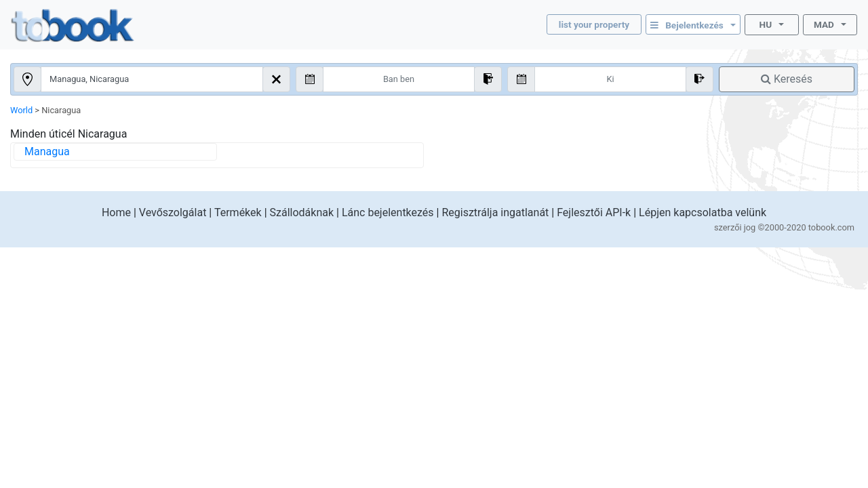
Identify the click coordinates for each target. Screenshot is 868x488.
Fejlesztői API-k (594, 212)
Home (116, 212)
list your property (594, 24)
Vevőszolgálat (173, 212)
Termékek (238, 212)
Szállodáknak (302, 212)
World (21, 110)
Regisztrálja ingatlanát (495, 212)
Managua (47, 151)
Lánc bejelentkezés (388, 212)
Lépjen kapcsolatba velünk (703, 212)
